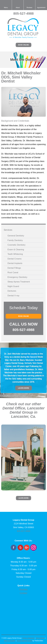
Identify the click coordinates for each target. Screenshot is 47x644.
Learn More (23, 388)
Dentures (12, 291)
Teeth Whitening (15, 254)
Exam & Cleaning (16, 250)
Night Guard (13, 286)
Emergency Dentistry (17, 277)
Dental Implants (15, 263)
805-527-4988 (24, 13)
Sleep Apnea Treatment (19, 282)
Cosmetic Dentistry (16, 245)
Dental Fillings (14, 268)
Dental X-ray (13, 296)
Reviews (23, 589)
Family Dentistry (15, 240)
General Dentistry (16, 236)
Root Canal (13, 272)
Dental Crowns (15, 259)
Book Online (23, 45)
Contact (23, 593)
